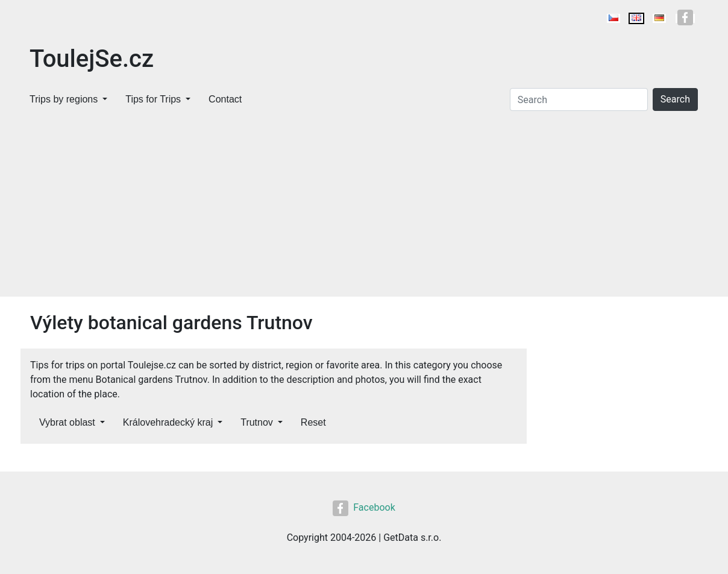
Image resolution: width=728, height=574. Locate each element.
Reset (313, 422)
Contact (225, 99)
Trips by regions (64, 99)
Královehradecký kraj (168, 422)
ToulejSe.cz (92, 59)
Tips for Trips (153, 99)
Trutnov (257, 422)
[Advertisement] (364, 206)
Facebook (364, 507)
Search (675, 99)
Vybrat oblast (67, 422)
